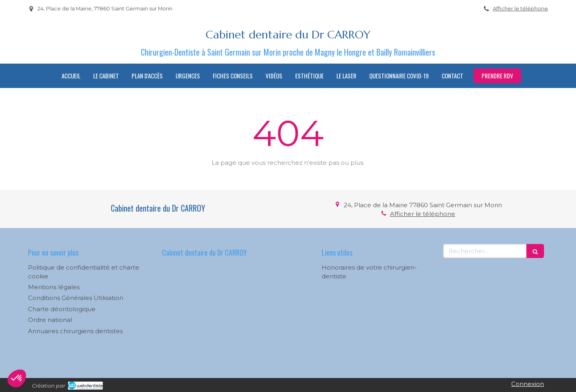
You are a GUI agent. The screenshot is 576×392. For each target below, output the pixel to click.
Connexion (528, 384)
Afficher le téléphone (520, 9)
